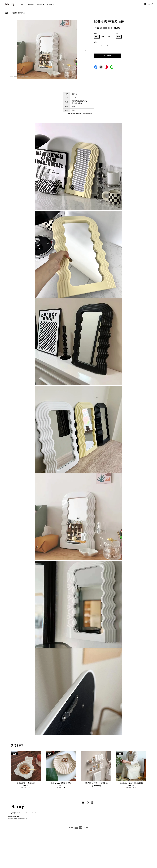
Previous (8, 50)
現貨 (119, 37)
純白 (97, 37)
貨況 (117, 34)
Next (85, 50)
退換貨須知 (50, 4)
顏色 (95, 34)
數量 (95, 42)
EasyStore (35, 813)
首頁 (22, 4)
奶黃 (103, 37)
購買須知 (41, 4)
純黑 (109, 37)
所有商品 (31, 4)
